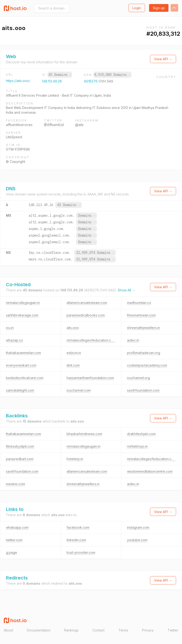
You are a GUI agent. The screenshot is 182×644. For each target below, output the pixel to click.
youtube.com (137, 540)
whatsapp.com (17, 527)
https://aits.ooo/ (18, 81)
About (8, 630)
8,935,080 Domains (112, 75)
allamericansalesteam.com (87, 303)
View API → (163, 59)
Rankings (71, 630)
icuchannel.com (79, 390)
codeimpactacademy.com (147, 365)
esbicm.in (74, 353)
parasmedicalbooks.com (86, 315)
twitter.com (14, 540)
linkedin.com (76, 540)
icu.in (10, 328)
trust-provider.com (81, 552)
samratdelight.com (20, 390)
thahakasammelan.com (23, 353)
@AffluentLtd (54, 125)
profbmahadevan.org (144, 353)
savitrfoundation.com (143, 390)
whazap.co (14, 340)
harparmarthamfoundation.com (90, 378)
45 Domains (60, 75)
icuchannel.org (139, 378)
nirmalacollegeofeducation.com (91, 340)
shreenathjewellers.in (143, 328)
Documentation (39, 630)
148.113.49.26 (52, 81)
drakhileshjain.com (141, 434)
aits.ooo (73, 328)
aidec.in (133, 340)
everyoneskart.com (21, 365)
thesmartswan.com (141, 315)
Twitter (173, 630)
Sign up (159, 8)
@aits (79, 125)
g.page (11, 552)
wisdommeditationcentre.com (150, 471)
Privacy (148, 630)
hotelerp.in (75, 459)
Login (137, 8)
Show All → (127, 290)
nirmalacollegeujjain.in (23, 303)
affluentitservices (19, 125)
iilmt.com (73, 365)
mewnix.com (16, 484)
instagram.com (138, 527)
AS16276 (91, 81)
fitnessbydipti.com (20, 446)
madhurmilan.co (139, 303)
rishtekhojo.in (137, 446)
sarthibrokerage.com (22, 315)
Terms (123, 630)
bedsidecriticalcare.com (25, 378)
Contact (98, 630)
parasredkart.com (20, 459)
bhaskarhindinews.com (84, 434)
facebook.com (78, 527)
